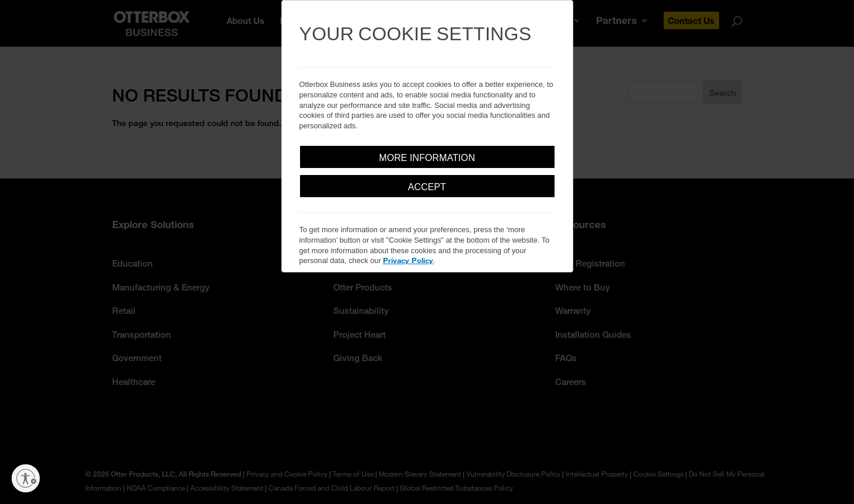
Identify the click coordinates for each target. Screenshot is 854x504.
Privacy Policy (408, 260)
